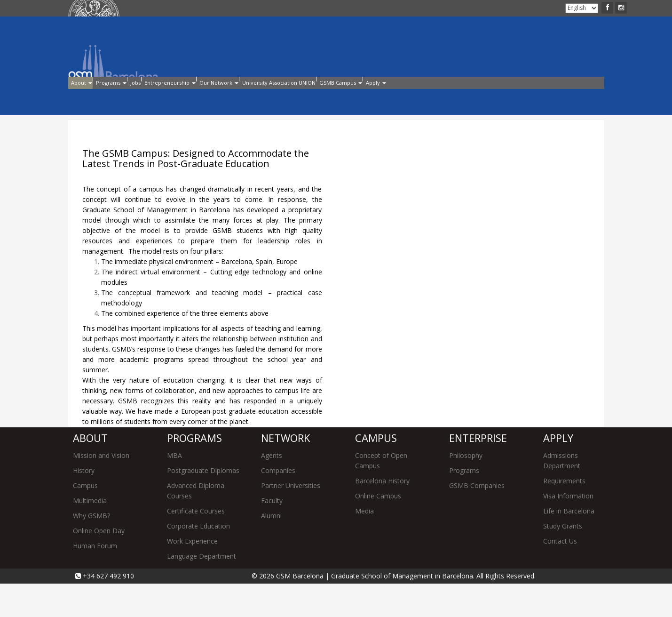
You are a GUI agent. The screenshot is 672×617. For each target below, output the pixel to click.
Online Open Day (99, 564)
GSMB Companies (477, 519)
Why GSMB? (91, 549)
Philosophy (466, 489)
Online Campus (378, 529)
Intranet (195, 9)
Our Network (300, 98)
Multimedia (90, 534)
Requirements (564, 514)
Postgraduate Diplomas (203, 504)
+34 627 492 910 (107, 609)
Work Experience (192, 574)
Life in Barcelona (569, 544)
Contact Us (560, 574)
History (84, 504)
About (88, 98)
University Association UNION (388, 98)
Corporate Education (198, 559)
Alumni (221, 9)
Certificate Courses (196, 544)
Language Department (202, 589)
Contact (246, 9)
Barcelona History (382, 514)
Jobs (176, 98)
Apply (171, 9)
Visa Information (568, 529)
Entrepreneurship (230, 98)
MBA (174, 489)
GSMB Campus (478, 98)
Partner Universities (291, 519)
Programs (135, 98)
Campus (85, 519)
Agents (272, 489)
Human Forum (95, 579)
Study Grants (563, 559)
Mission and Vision (101, 489)
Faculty (272, 534)
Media (364, 544)
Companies (278, 504)
